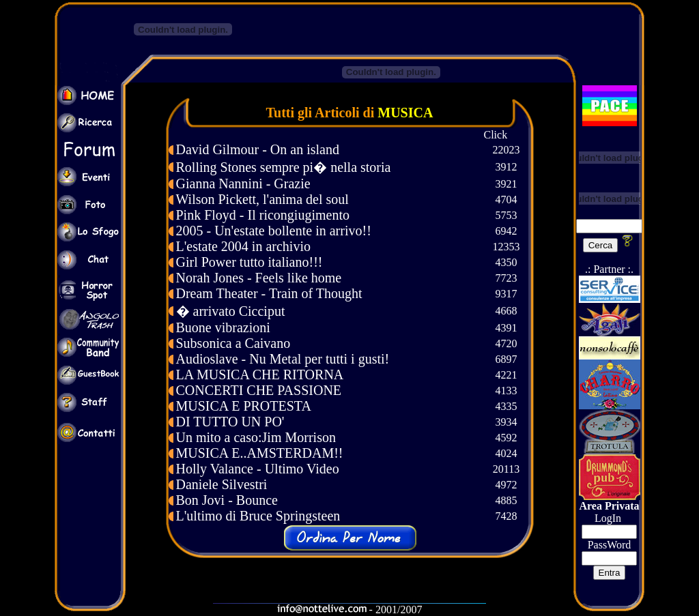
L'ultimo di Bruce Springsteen (258, 516)
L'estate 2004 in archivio (243, 246)
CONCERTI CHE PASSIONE (259, 390)
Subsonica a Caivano (233, 343)
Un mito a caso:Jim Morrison (256, 437)
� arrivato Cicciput (231, 311)
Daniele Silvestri (222, 484)
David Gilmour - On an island (258, 149)
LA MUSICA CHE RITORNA (260, 375)
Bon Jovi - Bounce (227, 500)
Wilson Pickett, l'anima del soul (262, 199)
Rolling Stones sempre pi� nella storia (284, 167)
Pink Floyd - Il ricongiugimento (263, 215)
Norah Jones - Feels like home (259, 278)
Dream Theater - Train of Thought (269, 293)
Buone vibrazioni (223, 327)
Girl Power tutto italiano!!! (249, 262)
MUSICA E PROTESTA (244, 406)
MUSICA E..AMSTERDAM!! (260, 453)
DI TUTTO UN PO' (230, 422)
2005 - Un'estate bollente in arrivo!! (274, 231)
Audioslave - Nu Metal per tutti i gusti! (283, 359)
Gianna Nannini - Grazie (243, 184)
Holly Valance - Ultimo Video (258, 469)
